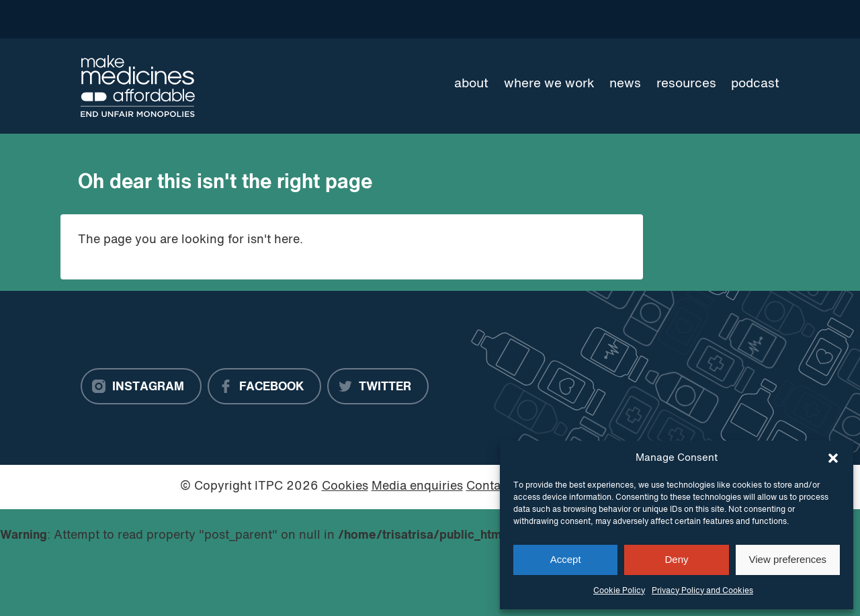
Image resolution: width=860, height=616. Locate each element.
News (625, 84)
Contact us (497, 487)
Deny (676, 559)
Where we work (549, 84)
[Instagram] (141, 386)
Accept (566, 559)
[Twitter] (378, 386)
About (471, 84)
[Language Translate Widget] (731, 19)
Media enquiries (417, 487)
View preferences (788, 559)
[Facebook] (264, 386)
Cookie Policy (619, 591)
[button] (833, 458)
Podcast (755, 84)
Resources (686, 84)
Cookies (345, 487)
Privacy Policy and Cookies (702, 591)
